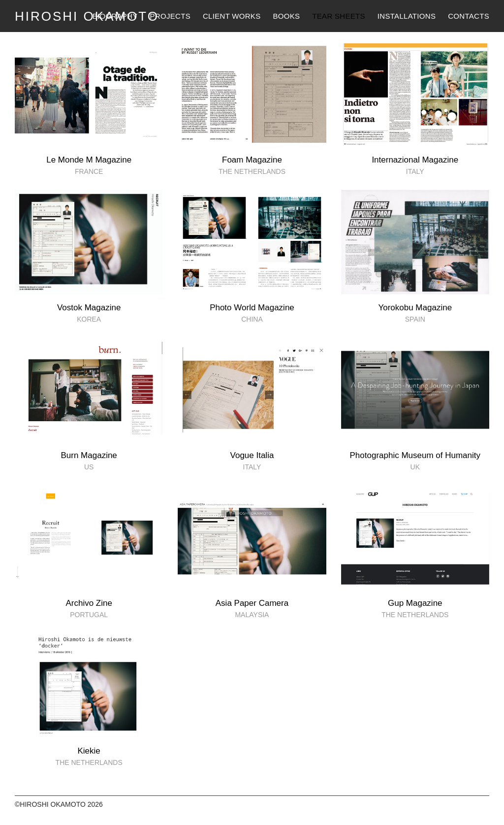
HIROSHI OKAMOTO (87, 16)
